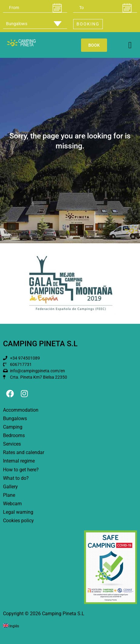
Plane (9, 495)
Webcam (12, 504)
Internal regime (19, 461)
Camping (13, 427)
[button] (130, 45)
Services (12, 444)
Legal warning (18, 512)
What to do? (16, 478)
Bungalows (15, 418)
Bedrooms (14, 435)
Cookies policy (18, 521)
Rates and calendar (24, 452)
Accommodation (21, 410)
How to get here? (21, 470)
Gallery (10, 487)
